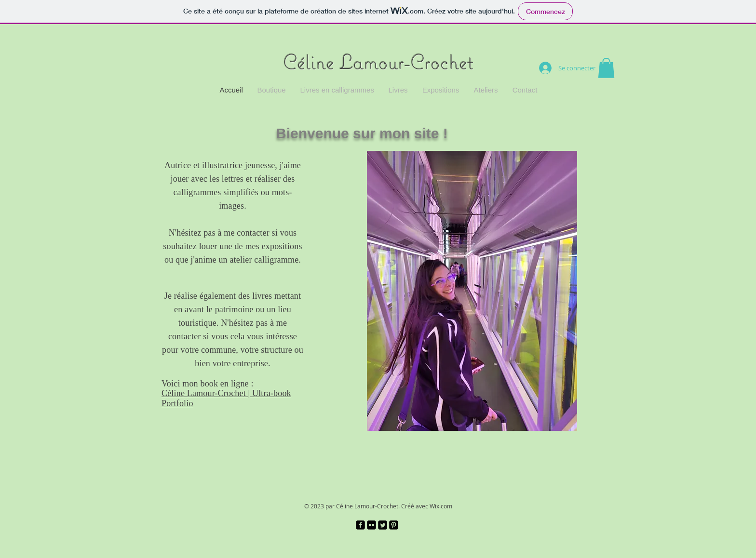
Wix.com (441, 506)
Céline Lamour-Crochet (378, 62)
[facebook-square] (360, 525)
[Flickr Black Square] (371, 525)
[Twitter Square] (383, 525)
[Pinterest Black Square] (394, 525)
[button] (606, 68)
